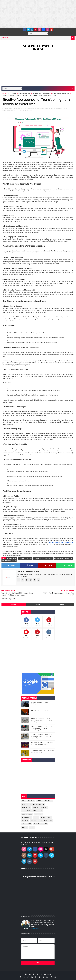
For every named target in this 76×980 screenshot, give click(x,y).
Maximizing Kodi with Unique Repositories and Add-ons (42, 711)
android (25, 821)
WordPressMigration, (26, 110)
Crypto (25, 804)
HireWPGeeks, (32, 108)
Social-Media (27, 814)
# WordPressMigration (9, 561)
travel (25, 827)
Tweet (12, 566)
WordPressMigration (9, 95)
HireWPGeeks (12, 93)
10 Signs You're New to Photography (39, 703)
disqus (38, 604)
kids (30, 824)
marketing (38, 824)
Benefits (31, 801)
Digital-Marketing (37, 804)
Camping (48, 801)
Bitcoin (40, 801)
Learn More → (36, 929)
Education (26, 807)
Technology (27, 817)
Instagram (38, 811)
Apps (24, 801)
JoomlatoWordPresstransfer (61, 93)
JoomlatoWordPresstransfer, (11, 110)
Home (4, 93)
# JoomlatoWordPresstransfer (63, 558)
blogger (14, 604)
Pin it (48, 566)
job (51, 821)
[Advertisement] (38, 14)
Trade (36, 817)
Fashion (36, 807)
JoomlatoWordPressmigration (41, 93)
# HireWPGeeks (12, 558)
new (46, 824)
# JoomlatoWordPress (25, 558)
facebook (62, 604)
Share (30, 566)
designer (43, 821)
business (34, 821)
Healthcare (27, 811)
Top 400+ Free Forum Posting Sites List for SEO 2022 (42, 743)
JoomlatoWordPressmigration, (58, 108)
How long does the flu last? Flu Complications (43, 751)
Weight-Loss (46, 817)
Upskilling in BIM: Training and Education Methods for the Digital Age (42, 736)
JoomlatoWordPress (24, 93)
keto (24, 824)
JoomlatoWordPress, (43, 108)
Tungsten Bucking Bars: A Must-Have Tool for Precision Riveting (42, 720)
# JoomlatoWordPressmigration (43, 558)
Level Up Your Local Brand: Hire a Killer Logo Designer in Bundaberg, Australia (43, 728)
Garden (44, 807)
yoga (32, 827)
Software (39, 814)
